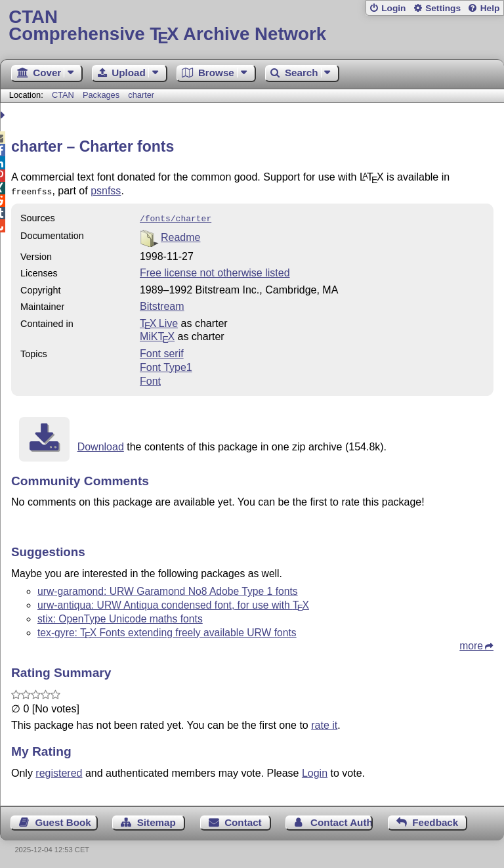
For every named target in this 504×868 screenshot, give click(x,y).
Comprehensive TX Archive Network (252, 26)
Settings (443, 8)
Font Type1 (166, 365)
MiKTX (157, 334)
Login (393, 8)
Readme (180, 235)
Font (150, 379)
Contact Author (342, 820)
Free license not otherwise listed (215, 270)
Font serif (162, 351)
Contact (243, 820)
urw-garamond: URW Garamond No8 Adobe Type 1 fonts (168, 589)
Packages (102, 95)
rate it (324, 723)
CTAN (63, 95)
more (471, 643)
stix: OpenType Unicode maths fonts (120, 616)
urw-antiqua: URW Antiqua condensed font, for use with (173, 602)
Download (101, 444)
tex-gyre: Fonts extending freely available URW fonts (167, 630)
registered (59, 770)
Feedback (435, 820)
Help (490, 8)
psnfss (106, 191)
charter (141, 95)
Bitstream (162, 304)
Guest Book (63, 820)
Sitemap (157, 820)
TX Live (159, 321)
